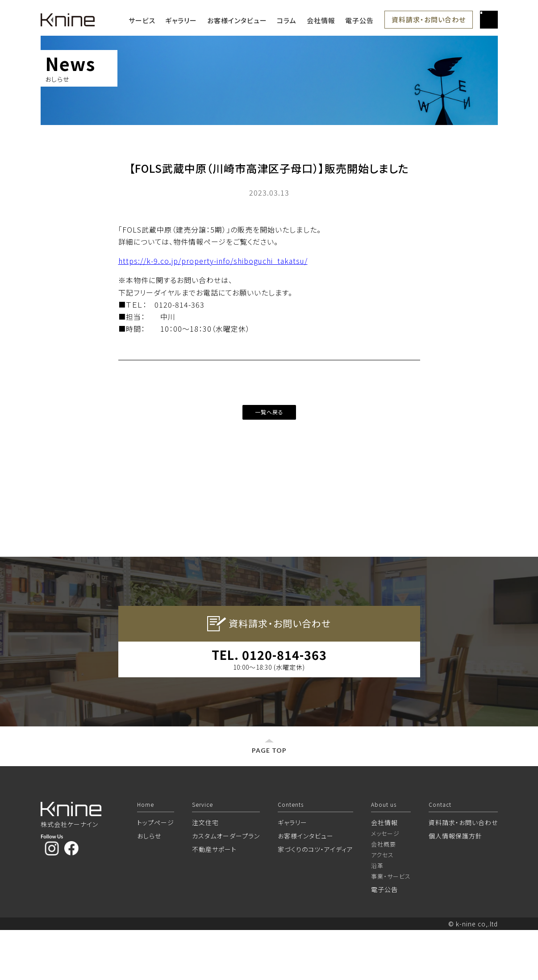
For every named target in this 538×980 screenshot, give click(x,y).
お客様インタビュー (237, 20)
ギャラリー (181, 20)
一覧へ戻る (269, 412)
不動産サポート (214, 899)
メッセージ (385, 883)
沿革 (377, 915)
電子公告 (359, 20)
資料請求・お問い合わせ (429, 19)
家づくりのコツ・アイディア (315, 899)
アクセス (382, 905)
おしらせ (149, 886)
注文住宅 (205, 872)
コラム (287, 20)
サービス (142, 20)
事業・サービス (391, 926)
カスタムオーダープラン (226, 886)
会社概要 (384, 894)
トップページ (156, 872)
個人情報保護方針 (455, 886)
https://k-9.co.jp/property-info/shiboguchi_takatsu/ (213, 261)
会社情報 (321, 20)
